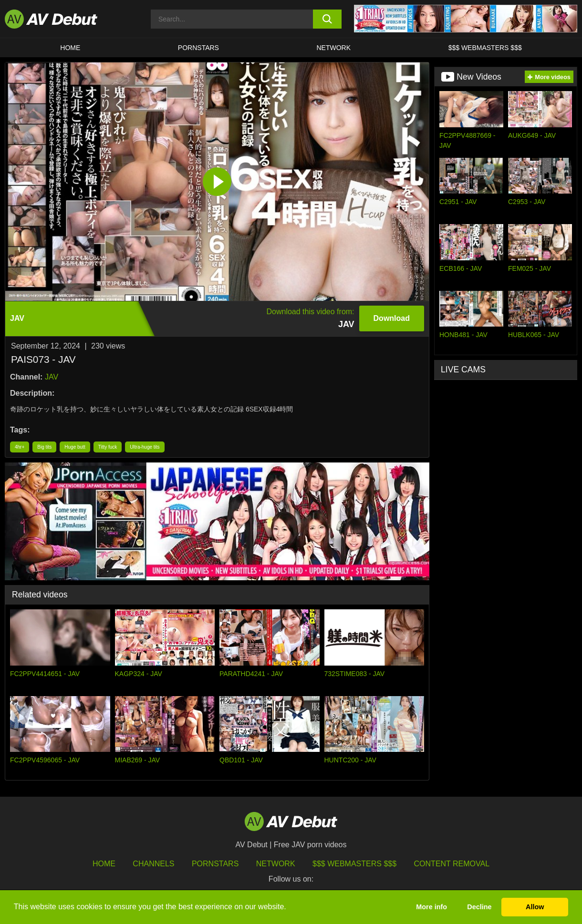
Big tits (44, 447)
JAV (52, 377)
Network (334, 48)
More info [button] (431, 907)
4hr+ (20, 447)
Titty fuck (108, 447)
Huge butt (75, 447)
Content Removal (452, 864)
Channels (153, 864)
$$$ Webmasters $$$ (485, 48)
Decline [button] (479, 907)
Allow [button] (535, 907)
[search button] (327, 19)
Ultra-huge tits (145, 447)
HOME (70, 48)
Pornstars (198, 48)
